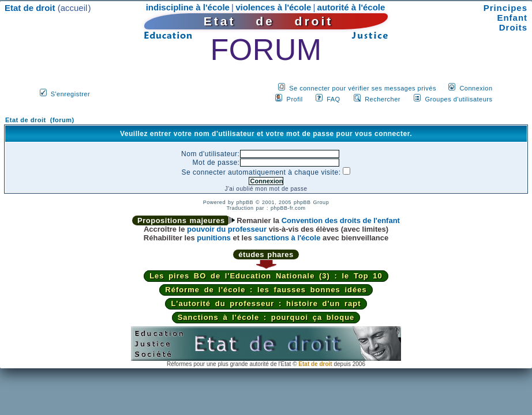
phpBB (245, 202)
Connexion (476, 88)
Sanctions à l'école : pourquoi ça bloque (266, 317)
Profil (295, 99)
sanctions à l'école (287, 238)
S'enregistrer (71, 94)
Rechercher (383, 99)
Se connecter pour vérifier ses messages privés (363, 88)
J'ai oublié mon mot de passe (266, 189)
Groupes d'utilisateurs (458, 99)
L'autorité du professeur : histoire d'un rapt (266, 303)
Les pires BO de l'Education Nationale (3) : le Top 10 (266, 276)
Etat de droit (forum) (40, 120)
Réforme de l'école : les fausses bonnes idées (266, 290)
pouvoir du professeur (227, 229)
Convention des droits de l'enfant (341, 220)
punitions (214, 238)
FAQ (334, 99)
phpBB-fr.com (288, 208)
